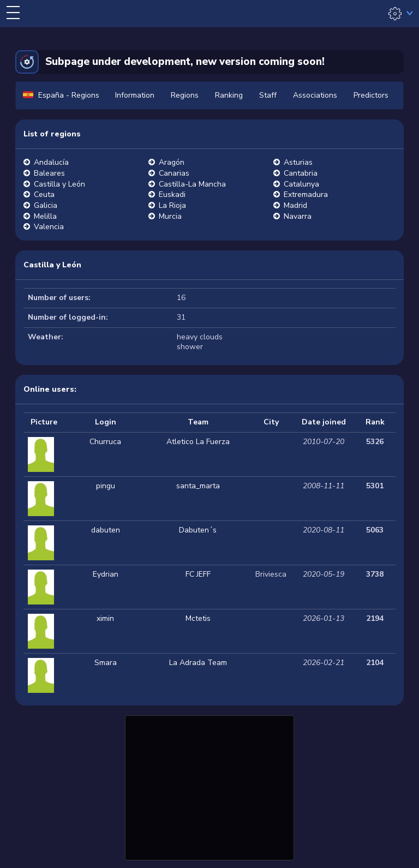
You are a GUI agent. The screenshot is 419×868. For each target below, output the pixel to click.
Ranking (229, 95)
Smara (106, 663)
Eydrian (106, 574)
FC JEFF (198, 574)
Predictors (371, 95)
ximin (105, 618)
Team (198, 422)
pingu (106, 486)
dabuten (106, 530)
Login (106, 422)
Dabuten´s (198, 530)
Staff (268, 95)
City (271, 422)
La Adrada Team (198, 663)
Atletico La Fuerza (198, 442)
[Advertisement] (209, 786)
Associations (315, 95)
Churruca (105, 442)
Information (135, 95)
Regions (185, 95)
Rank (375, 422)
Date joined (324, 422)
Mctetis (198, 618)
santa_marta (198, 486)
